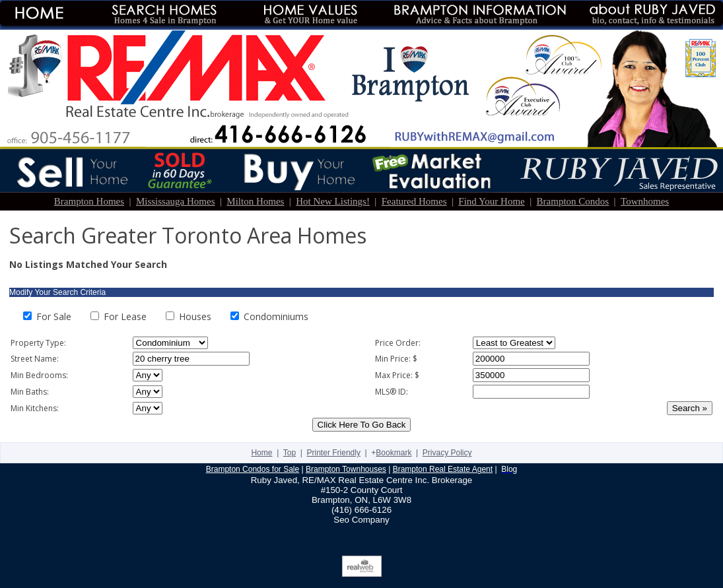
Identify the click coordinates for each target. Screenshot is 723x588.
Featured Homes (414, 201)
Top (290, 453)
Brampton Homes (89, 201)
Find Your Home (491, 201)
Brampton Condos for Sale (253, 469)
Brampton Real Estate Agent (443, 469)
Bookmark (394, 453)
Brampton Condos (573, 201)
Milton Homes (255, 201)
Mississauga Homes (176, 201)
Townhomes (645, 201)
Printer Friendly (334, 453)
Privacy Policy (447, 453)
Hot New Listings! (333, 201)
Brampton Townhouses (346, 469)
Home (261, 453)
